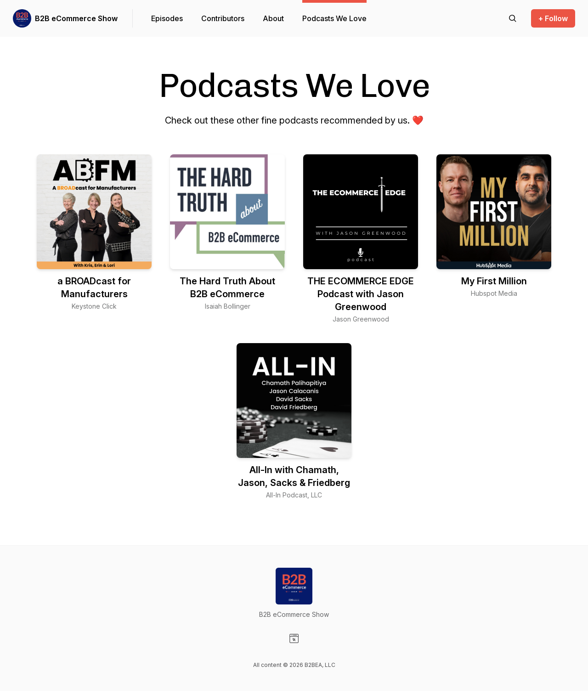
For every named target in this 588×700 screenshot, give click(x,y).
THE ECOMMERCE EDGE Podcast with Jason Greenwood (361, 294)
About (273, 18)
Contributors (223, 18)
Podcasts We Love (334, 18)
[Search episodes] (513, 18)
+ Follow (553, 18)
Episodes (167, 18)
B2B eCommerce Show (76, 18)
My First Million (494, 281)
